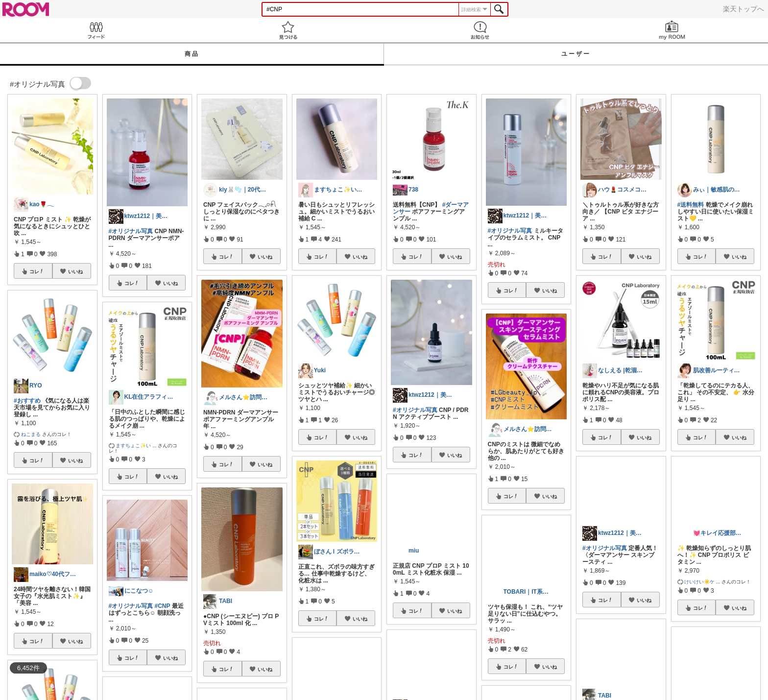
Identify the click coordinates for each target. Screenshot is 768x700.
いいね (75, 271)
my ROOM (672, 30)
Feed (96, 30)
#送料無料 (691, 205)
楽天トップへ (744, 9)
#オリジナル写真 (131, 231)
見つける (288, 30)
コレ (37, 271)
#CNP (163, 606)
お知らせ (480, 30)
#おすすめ (27, 401)
